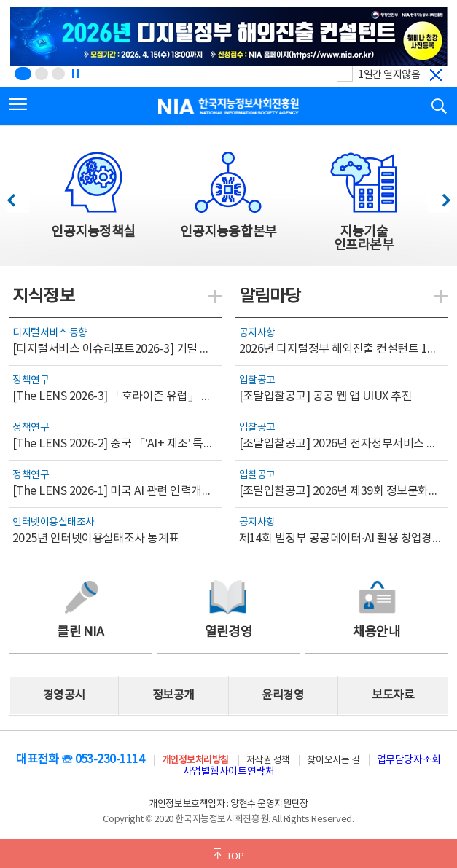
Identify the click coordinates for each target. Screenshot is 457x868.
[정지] (75, 74)
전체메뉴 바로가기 (0, 0)
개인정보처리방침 (195, 761)
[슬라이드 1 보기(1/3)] (23, 74)
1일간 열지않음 (389, 75)
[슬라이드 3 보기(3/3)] (58, 74)
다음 (438, 196)
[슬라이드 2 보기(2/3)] (42, 74)
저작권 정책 (268, 761)
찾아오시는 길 (333, 761)
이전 (18, 196)
